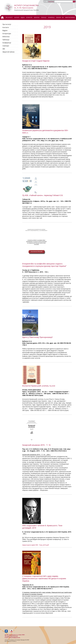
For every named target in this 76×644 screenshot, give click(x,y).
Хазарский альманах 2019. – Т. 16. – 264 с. (36, 455)
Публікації (44, 17)
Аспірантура (29, 17)
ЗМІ (63, 17)
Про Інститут (9, 17)
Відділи (23, 17)
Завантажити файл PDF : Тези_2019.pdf (36, 545)
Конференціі (51, 17)
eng (53, 2)
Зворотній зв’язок (70, 17)
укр (50, 2)
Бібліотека (37, 17)
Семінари (59, 17)
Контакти (17, 17)
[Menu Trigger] (5, 2)
